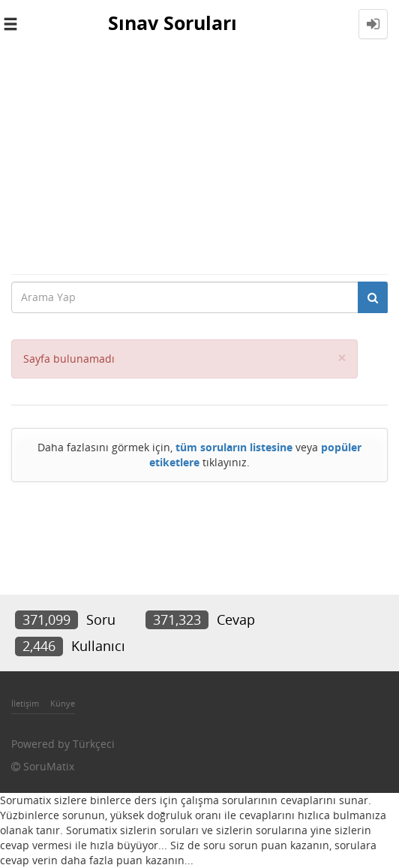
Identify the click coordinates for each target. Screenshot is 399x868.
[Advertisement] (199, 161)
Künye (63, 703)
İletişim (25, 703)
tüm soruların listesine (234, 447)
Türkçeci (94, 744)
